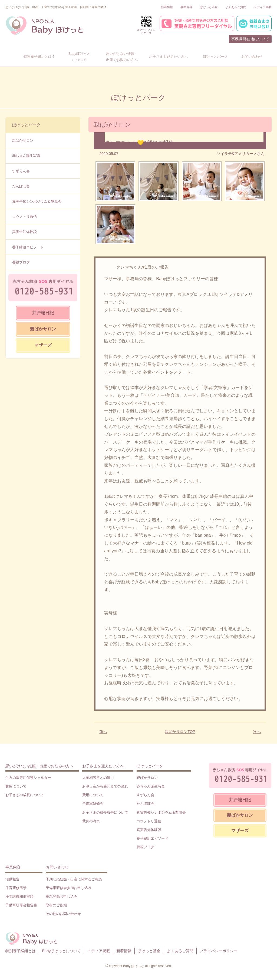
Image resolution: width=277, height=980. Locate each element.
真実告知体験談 (24, 232)
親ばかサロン (23, 141)
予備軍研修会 (93, 804)
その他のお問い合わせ (63, 914)
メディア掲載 (263, 7)
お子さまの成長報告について (105, 812)
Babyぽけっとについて (61, 951)
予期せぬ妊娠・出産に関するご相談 (74, 879)
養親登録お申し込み (62, 896)
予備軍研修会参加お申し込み (69, 888)
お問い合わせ (57, 867)
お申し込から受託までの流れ (105, 786)
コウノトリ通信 (24, 217)
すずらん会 (21, 171)
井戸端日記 (43, 313)
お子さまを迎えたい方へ (103, 766)
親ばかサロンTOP (180, 732)
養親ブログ (21, 262)
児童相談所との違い (98, 778)
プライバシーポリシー (219, 951)
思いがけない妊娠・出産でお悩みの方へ (39, 766)
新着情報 (167, 7)
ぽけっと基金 (209, 7)
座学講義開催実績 (19, 896)
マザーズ (43, 345)
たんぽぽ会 (21, 186)
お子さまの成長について (25, 795)
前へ (103, 732)
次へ (257, 732)
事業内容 (186, 7)
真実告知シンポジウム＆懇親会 (37, 202)
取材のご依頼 (56, 905)
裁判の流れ (91, 821)
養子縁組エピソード (28, 247)
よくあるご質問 (236, 7)
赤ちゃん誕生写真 (26, 156)
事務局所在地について (250, 39)
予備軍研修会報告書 (21, 905)
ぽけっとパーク (26, 125)
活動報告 (12, 879)
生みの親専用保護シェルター (28, 778)
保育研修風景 (16, 888)
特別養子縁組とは (21, 951)
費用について (16, 786)
